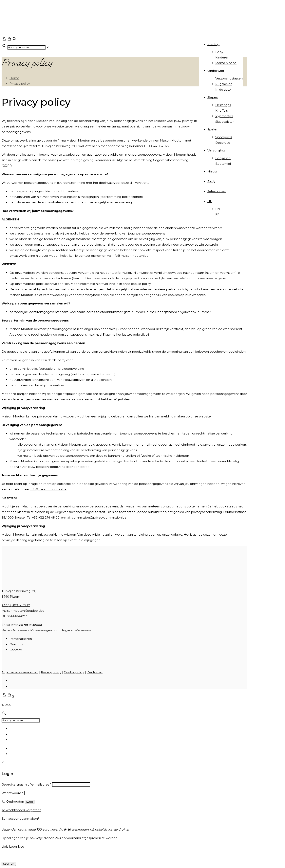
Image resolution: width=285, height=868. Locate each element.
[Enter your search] (27, 47)
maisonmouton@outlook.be (23, 611)
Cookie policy (74, 672)
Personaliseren (21, 639)
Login (30, 802)
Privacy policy (20, 84)
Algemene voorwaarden (20, 672)
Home (14, 78)
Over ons (16, 644)
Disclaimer (95, 672)
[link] (48, 47)
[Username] (71, 785)
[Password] (43, 793)
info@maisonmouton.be (130, 256)
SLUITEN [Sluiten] (9, 864)
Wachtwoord (12, 793)
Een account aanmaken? (20, 819)
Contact (16, 650)
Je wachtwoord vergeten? (21, 810)
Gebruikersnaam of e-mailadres (26, 784)
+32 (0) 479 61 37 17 (16, 605)
